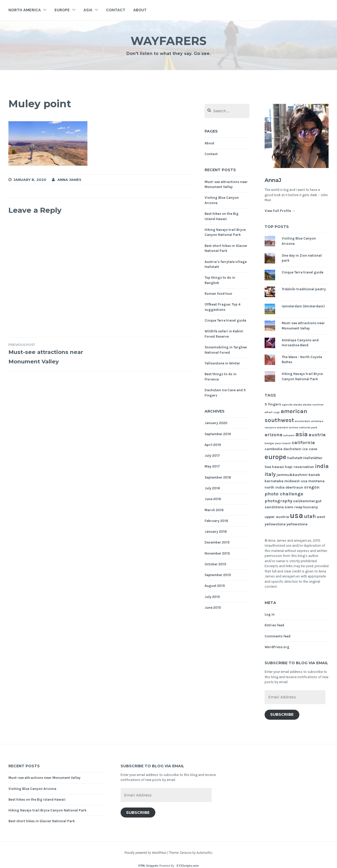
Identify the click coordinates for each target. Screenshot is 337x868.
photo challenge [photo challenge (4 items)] (284, 494)
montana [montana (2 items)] (316, 481)
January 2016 (216, 532)
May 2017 (212, 466)
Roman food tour (219, 294)
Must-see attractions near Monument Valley (54, 354)
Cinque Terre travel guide (225, 320)
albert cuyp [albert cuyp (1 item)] (272, 412)
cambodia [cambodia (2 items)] (274, 449)
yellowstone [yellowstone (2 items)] (297, 524)
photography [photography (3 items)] (278, 501)
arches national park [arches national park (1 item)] (303, 427)
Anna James (69, 180)
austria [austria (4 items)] (317, 435)
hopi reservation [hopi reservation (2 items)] (299, 467)
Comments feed (277, 636)
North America (25, 10)
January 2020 (216, 423)
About (140, 10)
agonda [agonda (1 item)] (287, 405)
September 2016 (218, 477)
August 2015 (215, 586)
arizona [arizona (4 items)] (274, 435)
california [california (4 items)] (303, 443)
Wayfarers (169, 40)
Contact (116, 10)
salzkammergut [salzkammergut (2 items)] (307, 501)
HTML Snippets (148, 866)
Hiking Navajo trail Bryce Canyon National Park (47, 810)
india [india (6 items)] (322, 466)
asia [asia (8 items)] (302, 434)
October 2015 (215, 564)
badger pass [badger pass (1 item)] (273, 443)
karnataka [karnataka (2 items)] (274, 481)
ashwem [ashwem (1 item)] (289, 435)
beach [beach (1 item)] (287, 443)
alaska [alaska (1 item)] (298, 405)
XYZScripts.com (188, 866)
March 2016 (214, 510)
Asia (88, 10)
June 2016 (213, 499)
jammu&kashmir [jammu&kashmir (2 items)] (292, 475)
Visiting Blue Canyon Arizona (32, 789)
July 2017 (212, 456)
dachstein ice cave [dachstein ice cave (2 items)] (300, 449)
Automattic (204, 853)
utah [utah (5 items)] (310, 516)
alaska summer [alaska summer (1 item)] (313, 405)
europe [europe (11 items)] (276, 457)
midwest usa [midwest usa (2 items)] (296, 481)
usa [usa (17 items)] (296, 515)
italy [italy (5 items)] (270, 474)
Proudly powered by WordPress (145, 853)
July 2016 (212, 488)
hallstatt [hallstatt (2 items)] (295, 458)
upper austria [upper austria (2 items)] (277, 517)
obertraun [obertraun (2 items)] (294, 487)
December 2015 (217, 542)
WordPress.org (277, 647)
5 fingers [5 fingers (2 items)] (273, 404)
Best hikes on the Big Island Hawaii (37, 800)
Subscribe (282, 714)
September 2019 (218, 434)
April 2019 (213, 445)
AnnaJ (275, 180)
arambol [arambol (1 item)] (283, 427)
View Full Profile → (280, 211)
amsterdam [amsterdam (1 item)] (303, 421)
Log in (270, 614)
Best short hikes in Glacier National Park (42, 821)
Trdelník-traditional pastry (304, 289)
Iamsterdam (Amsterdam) (303, 306)
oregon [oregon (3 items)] (312, 487)
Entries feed (274, 625)
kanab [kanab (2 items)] (314, 475)
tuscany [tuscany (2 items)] (311, 507)
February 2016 (216, 521)
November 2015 (217, 553)
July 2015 (212, 597)
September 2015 (218, 575)
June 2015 (213, 608)
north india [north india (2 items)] (275, 487)
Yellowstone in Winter (222, 363)
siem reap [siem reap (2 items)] (294, 507)
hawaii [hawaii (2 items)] (278, 467)
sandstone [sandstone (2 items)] (274, 507)
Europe (62, 10)
